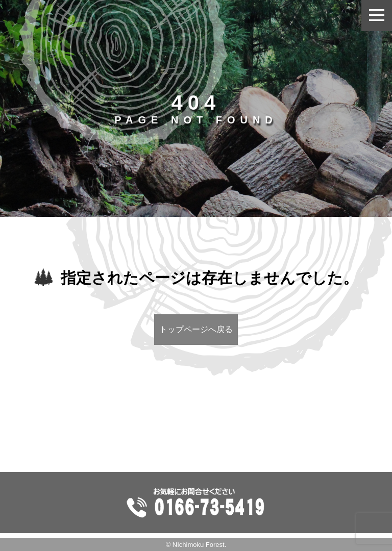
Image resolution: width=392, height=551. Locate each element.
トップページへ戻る (196, 329)
